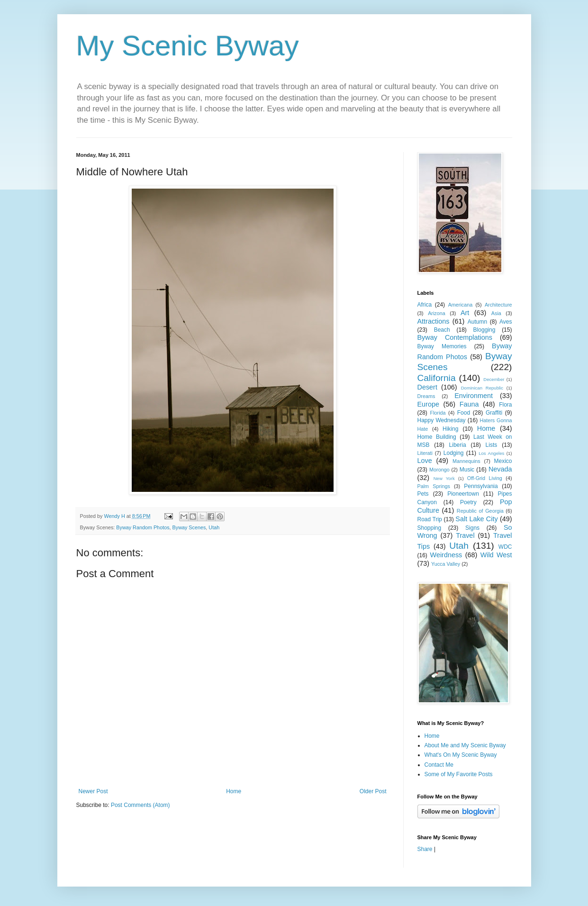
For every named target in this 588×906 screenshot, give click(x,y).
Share (425, 849)
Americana (461, 305)
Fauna (469, 404)
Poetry (468, 502)
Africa (425, 305)
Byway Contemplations (455, 337)
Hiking (450, 429)
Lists (492, 445)
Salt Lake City (476, 519)
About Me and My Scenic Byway (465, 745)
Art (465, 313)
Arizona (437, 313)
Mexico (503, 461)
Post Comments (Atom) (140, 805)
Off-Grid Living (485, 478)
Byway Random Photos (143, 527)
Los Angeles (491, 453)
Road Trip (430, 519)
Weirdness (446, 555)
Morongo (439, 470)
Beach (442, 330)
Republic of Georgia (480, 511)
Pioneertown (463, 494)
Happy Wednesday (442, 420)
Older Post (373, 791)
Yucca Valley (446, 564)
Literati (425, 453)
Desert (427, 387)
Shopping (430, 528)
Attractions (434, 321)
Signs (472, 528)
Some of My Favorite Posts (459, 774)
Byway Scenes (189, 527)
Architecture (498, 305)
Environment (474, 396)
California (437, 378)
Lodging (454, 453)
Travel (465, 535)
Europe (428, 404)
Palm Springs (434, 486)
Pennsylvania (481, 486)
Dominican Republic (482, 388)
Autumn (477, 322)
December (494, 379)
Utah (214, 527)
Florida (438, 413)
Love (425, 461)
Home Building (437, 437)
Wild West (496, 555)
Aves (506, 322)
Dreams (426, 396)
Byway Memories (442, 346)
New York (444, 478)
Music (467, 470)
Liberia (458, 445)
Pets (423, 494)
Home (234, 791)
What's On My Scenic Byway (461, 755)
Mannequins (466, 461)
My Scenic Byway (188, 46)
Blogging (484, 330)
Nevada (500, 469)
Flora (505, 405)
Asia (496, 313)
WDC (505, 547)
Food (464, 413)
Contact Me (439, 765)
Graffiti (494, 413)
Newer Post (93, 791)
